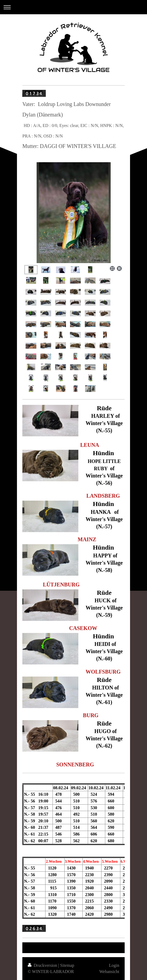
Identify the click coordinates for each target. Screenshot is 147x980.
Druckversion (43, 965)
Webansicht (109, 972)
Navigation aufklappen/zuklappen (73, 7)
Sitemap (67, 965)
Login (114, 965)
